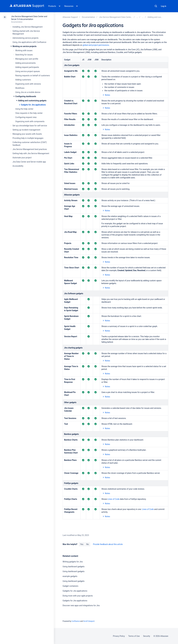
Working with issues (24, 50)
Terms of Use (134, 636)
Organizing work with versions (28, 84)
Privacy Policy (119, 636)
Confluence (76, 621)
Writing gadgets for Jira (73, 562)
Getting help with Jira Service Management (31, 153)
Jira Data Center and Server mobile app (29, 162)
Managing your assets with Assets (27, 134)
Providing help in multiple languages (28, 138)
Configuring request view (26, 117)
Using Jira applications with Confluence (29, 42)
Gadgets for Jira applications (33, 105)
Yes (82, 544)
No (88, 544)
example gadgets (70, 576)
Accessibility (18, 166)
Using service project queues (28, 71)
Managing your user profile (27, 59)
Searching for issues (24, 55)
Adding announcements (26, 63)
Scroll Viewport (89, 621)
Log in (164, 6)
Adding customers (23, 80)
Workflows (20, 88)
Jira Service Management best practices (30, 149)
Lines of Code (114, 499)
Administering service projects (25, 38)
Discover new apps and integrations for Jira (81, 605)
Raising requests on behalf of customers (33, 76)
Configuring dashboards (26, 96)
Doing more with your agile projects (78, 596)
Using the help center (24, 109)
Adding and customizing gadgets (32, 101)
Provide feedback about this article (108, 544)
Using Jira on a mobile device (28, 92)
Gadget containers (70, 586)
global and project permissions (96, 45)
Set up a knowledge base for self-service (30, 126)
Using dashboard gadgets (74, 567)
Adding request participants (27, 67)
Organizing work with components (30, 121)
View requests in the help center (29, 113)
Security (147, 636)
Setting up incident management (26, 130)
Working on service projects (24, 46)
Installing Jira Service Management (28, 27)
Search (156, 6)
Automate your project (22, 158)
